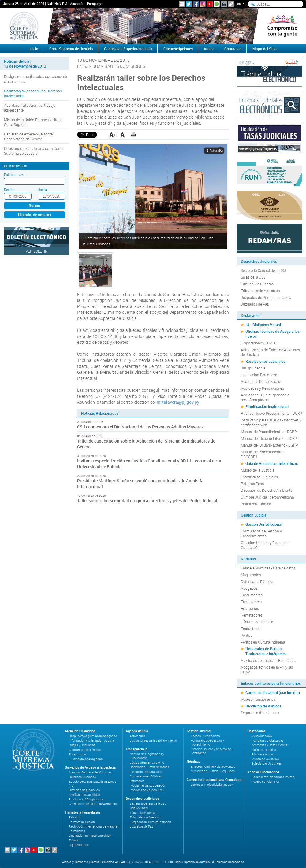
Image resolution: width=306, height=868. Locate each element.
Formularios (77, 831)
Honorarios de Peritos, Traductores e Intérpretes (266, 651)
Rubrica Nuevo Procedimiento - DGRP (271, 413)
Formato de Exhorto (82, 822)
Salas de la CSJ (253, 277)
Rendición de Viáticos (263, 706)
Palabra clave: (15, 174)
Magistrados (251, 575)
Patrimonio (137, 781)
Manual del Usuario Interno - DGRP (269, 438)
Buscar (35, 206)
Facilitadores (251, 602)
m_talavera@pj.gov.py (178, 402)
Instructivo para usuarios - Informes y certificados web (271, 422)
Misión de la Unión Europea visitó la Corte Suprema (33, 122)
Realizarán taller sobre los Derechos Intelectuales (33, 93)
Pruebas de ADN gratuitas (86, 799)
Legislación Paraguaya (259, 375)
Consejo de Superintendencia (128, 49)
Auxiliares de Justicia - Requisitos (268, 660)
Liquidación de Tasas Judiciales (90, 836)
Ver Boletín (37, 251)
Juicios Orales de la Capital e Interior (153, 741)
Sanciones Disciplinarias (85, 750)
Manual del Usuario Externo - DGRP (269, 445)
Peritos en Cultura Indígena (263, 642)
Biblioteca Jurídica (256, 504)
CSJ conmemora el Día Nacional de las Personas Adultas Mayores (140, 427)
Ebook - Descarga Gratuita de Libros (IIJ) (93, 784)
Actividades (137, 736)
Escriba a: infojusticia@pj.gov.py (212, 785)
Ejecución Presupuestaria (147, 772)
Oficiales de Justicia (257, 622)
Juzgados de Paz (255, 304)
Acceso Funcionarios (258, 699)
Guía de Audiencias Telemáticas (272, 463)
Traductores (251, 629)
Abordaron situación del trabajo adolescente (30, 108)
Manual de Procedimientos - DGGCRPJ (263, 454)
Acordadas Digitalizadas (260, 381)
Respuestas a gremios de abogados (93, 736)
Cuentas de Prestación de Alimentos (93, 804)
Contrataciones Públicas (146, 776)
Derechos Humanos (82, 777)
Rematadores (252, 615)
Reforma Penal (253, 484)
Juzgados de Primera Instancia (266, 297)
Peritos (246, 635)
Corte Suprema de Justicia (71, 49)
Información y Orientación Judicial (92, 741)
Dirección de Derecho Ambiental (267, 490)
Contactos (233, 49)
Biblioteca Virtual (262, 754)
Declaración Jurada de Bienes (149, 767)
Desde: (9, 189)
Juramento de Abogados (86, 759)
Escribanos (250, 608)
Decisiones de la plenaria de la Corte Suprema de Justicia (33, 151)
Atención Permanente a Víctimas (90, 772)
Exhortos (75, 817)
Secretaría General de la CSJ (263, 270)
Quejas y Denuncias (82, 745)
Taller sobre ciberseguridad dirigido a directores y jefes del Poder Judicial (147, 501)
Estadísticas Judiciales (259, 477)
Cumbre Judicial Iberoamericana (267, 497)
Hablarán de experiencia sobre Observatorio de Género (28, 136)
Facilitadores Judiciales (84, 795)
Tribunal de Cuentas (257, 284)
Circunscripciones (178, 49)
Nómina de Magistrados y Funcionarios (147, 756)
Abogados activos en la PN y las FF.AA (267, 670)
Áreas (209, 49)
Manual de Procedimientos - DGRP (269, 432)
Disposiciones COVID (258, 343)
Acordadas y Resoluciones (262, 388)
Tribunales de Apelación (260, 291)
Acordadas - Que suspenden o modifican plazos (265, 397)
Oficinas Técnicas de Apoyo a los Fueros (272, 334)
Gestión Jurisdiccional (264, 524)
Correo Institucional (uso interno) (273, 692)
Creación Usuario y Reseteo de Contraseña (266, 545)
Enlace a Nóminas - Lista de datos (268, 568)
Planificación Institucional (267, 406)
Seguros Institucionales (260, 713)
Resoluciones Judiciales (265, 361)
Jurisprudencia (253, 368)
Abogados (249, 588)
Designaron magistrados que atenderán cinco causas (36, 79)
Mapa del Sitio (265, 49)
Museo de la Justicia (257, 470)
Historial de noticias (35, 215)
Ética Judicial (78, 754)
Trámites (75, 840)
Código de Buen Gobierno (147, 763)
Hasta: (43, 189)
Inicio (240, 4)
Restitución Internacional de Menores (94, 827)
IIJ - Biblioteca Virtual (263, 325)
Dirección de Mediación (84, 790)
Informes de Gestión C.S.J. (147, 790)
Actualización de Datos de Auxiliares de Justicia (270, 352)
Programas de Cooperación (148, 786)
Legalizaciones (79, 845)
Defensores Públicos (257, 581)
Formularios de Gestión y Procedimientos (261, 533)
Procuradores (252, 595)
